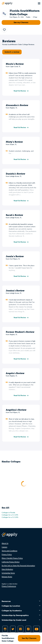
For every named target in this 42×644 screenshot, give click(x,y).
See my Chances (21, 22)
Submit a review (12, 52)
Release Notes (7, 577)
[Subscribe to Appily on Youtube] (37, 629)
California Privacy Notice (11, 562)
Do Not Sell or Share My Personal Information (18, 566)
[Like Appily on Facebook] (21, 629)
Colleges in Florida (8, 513)
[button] (4, 30)
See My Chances (29, 638)
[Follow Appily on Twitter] (13, 629)
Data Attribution (7, 569)
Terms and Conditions (9, 551)
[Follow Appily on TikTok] (28, 629)
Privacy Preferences (9, 586)
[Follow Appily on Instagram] (5, 629)
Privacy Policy (7, 554)
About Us (5, 543)
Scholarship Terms (8, 573)
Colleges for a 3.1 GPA (10, 515)
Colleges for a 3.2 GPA (10, 517)
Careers (4, 547)
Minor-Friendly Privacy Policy (12, 558)
